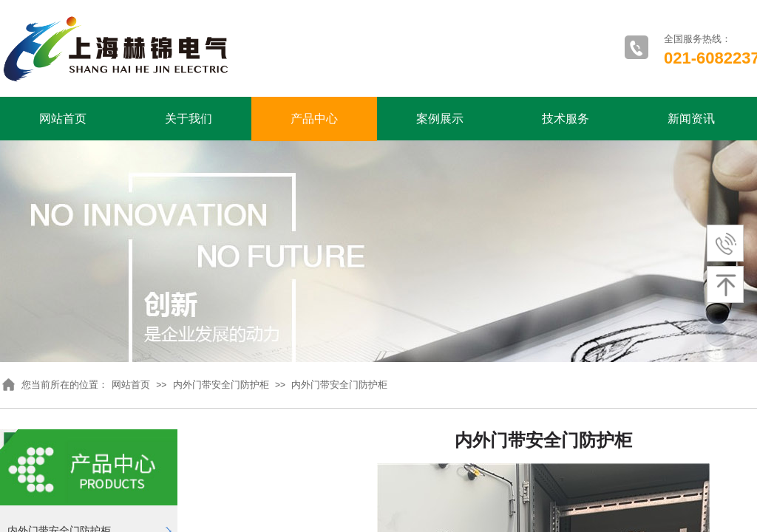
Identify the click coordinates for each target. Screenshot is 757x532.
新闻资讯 (691, 119)
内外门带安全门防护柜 (221, 385)
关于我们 (189, 119)
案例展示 (440, 119)
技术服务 (566, 119)
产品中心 (314, 119)
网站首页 (63, 119)
